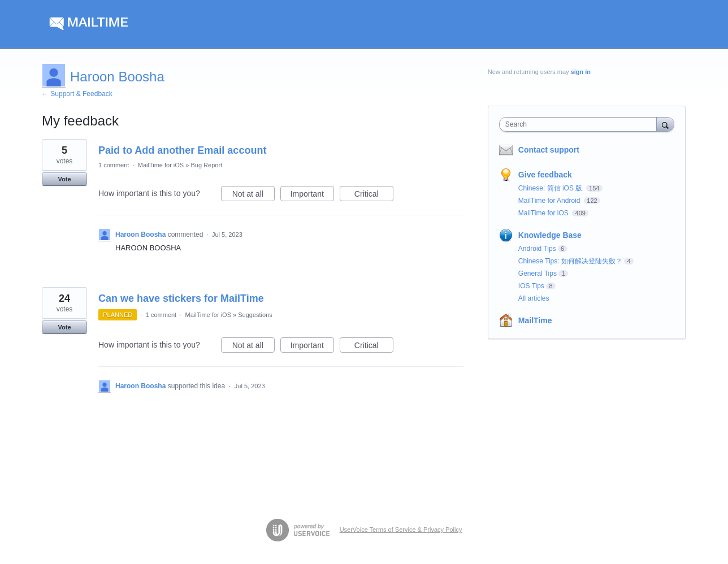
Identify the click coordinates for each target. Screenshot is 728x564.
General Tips (538, 274)
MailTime (535, 320)
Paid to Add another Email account (182, 150)
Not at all (253, 196)
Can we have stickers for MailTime (181, 298)
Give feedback (545, 175)
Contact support (549, 150)
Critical (374, 196)
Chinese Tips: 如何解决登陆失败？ (570, 261)
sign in (581, 72)
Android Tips (537, 249)
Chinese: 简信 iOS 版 (551, 188)
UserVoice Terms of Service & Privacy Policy (401, 530)
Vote (64, 179)
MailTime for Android (550, 201)
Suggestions (255, 315)
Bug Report (206, 165)
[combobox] (581, 124)
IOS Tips (531, 286)
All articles (534, 298)
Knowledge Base (550, 235)
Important (312, 196)
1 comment (114, 165)
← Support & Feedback (77, 94)
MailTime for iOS (161, 165)
